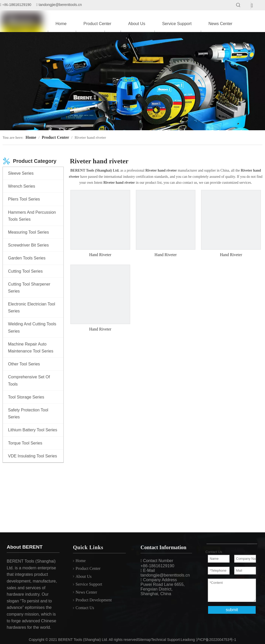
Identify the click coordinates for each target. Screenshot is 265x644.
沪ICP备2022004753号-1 (216, 640)
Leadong (188, 640)
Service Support (89, 584)
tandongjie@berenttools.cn (60, 5)
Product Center (88, 568)
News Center (86, 592)
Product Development (94, 600)
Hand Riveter (100, 255)
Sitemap (144, 640)
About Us (84, 576)
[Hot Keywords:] (238, 5)
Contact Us (85, 608)
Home (81, 561)
